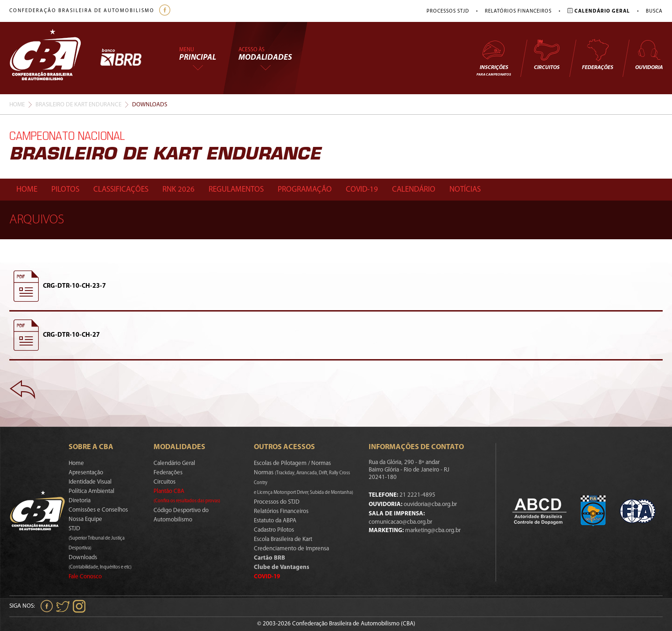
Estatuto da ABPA (275, 521)
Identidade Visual (90, 482)
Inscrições (494, 58)
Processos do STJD (277, 502)
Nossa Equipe (85, 519)
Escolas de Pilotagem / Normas (292, 463)
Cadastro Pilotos (274, 530)
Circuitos (546, 55)
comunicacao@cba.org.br (400, 522)
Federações (598, 55)
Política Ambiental (91, 491)
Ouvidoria (649, 55)
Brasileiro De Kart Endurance (78, 105)
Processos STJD (448, 11)
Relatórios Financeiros (518, 11)
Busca (654, 11)
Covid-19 (362, 190)
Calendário (414, 190)
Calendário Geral (174, 463)
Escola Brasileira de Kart (283, 539)
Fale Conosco (85, 577)
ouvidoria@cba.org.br (430, 504)
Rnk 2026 (178, 190)
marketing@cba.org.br (433, 530)
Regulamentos (236, 190)
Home (17, 105)
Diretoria (80, 501)
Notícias (465, 190)
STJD (97, 538)
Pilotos (65, 190)
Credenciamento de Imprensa (291, 549)
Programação (305, 190)
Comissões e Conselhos (98, 510)
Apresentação (86, 473)
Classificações (121, 190)
